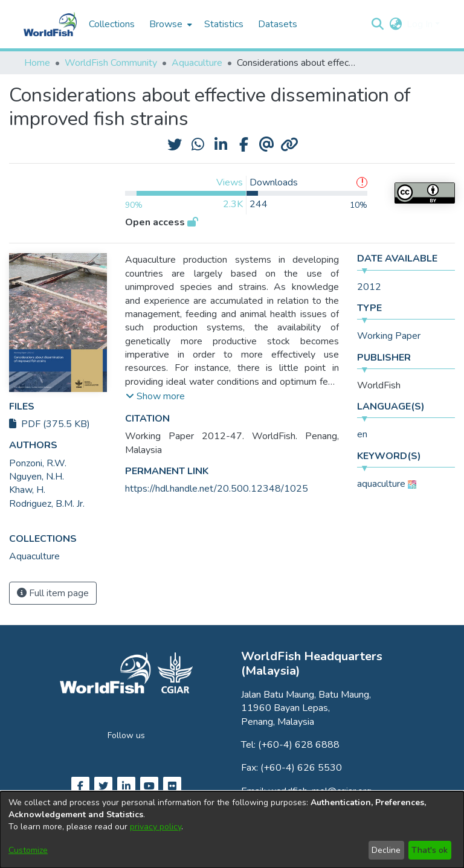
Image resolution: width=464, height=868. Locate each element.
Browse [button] (166, 24)
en (362, 434)
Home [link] (37, 63)
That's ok (430, 850)
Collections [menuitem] (112, 24)
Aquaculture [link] (197, 63)
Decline (386, 850)
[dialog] (232, 830)
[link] (34, 556)
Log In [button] (421, 24)
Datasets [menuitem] (278, 24)
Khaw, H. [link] (27, 490)
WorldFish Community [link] (111, 63)
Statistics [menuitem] (224, 24)
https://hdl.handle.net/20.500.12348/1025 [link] (217, 489)
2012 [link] (369, 287)
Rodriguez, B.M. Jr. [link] (47, 504)
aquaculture (381, 484)
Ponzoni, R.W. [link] (38, 463)
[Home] (50, 24)
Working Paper (389, 336)
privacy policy (156, 827)
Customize (28, 850)
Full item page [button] (53, 593)
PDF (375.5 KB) (50, 424)
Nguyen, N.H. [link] (37, 477)
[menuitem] (169, 24)
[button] (377, 24)
